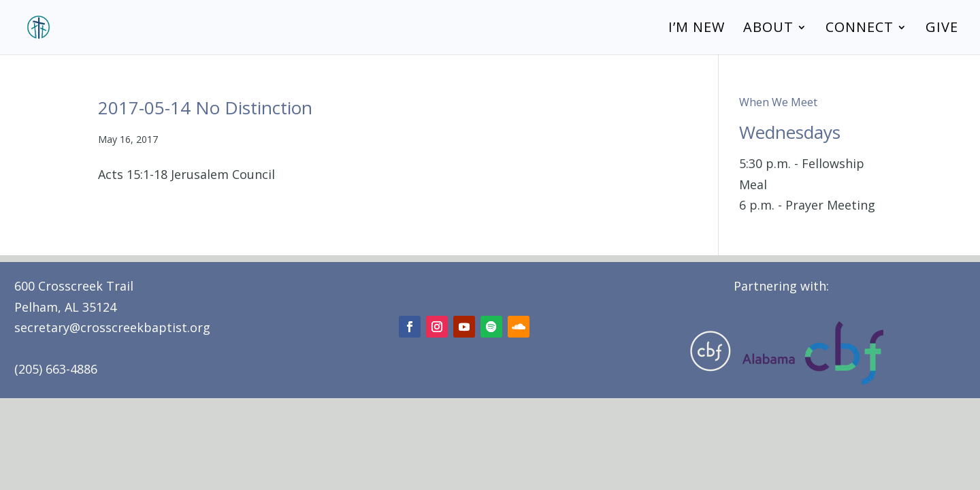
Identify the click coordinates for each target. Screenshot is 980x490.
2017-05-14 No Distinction (205, 108)
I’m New (697, 29)
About (768, 29)
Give (942, 29)
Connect (860, 29)
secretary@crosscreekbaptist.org (112, 327)
